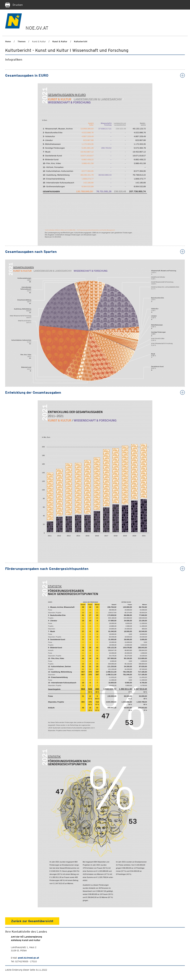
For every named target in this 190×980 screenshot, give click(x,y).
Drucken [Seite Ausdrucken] (14, 5)
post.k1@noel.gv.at (29, 958)
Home (8, 41)
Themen (22, 41)
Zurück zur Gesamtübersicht (32, 921)
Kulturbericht (81, 41)
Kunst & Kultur (60, 41)
